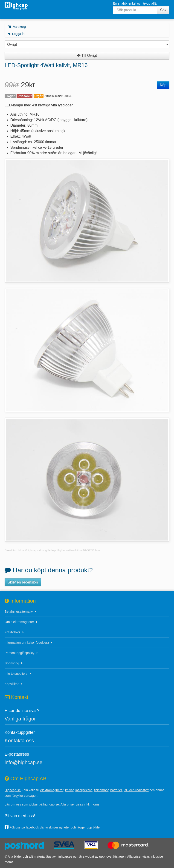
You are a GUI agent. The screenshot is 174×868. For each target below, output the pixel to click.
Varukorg (17, 27)
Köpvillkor (12, 684)
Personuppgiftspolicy (19, 653)
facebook (32, 827)
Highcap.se (13, 790)
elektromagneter (52, 790)
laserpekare (84, 790)
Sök (163, 10)
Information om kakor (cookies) (27, 643)
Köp (163, 85)
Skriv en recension (23, 582)
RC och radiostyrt (136, 790)
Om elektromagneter (19, 622)
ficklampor (101, 790)
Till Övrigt (87, 55)
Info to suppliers (16, 674)
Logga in (16, 34)
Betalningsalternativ (19, 612)
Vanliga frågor (20, 719)
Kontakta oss (19, 741)
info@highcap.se (23, 762)
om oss (16, 804)
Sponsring (12, 663)
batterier (116, 790)
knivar (69, 790)
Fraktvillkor (12, 632)
